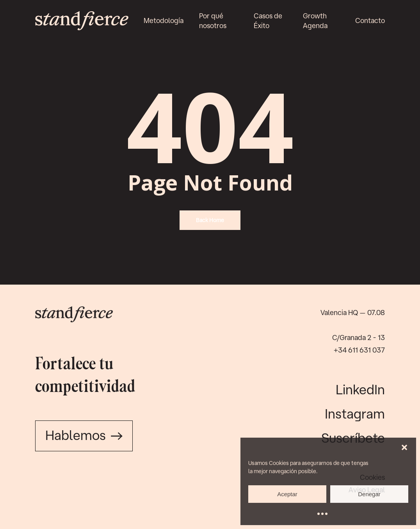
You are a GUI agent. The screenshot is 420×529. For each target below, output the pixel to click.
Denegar (369, 494)
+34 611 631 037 (359, 350)
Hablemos (84, 435)
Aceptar (287, 494)
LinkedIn (360, 389)
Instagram (355, 413)
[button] (404, 447)
